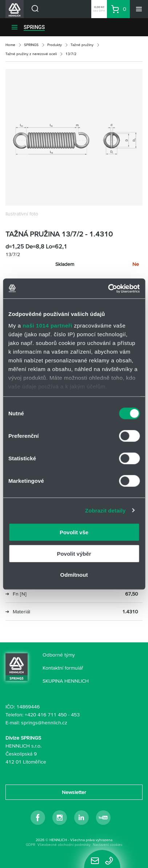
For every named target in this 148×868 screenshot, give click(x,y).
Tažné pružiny (82, 45)
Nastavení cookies (108, 845)
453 (75, 715)
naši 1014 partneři (47, 325)
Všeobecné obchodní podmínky (64, 845)
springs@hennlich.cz (44, 723)
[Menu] (139, 9)
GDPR (31, 845)
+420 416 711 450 (46, 715)
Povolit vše (74, 532)
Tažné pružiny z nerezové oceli (31, 54)
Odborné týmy (59, 655)
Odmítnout (74, 575)
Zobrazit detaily (105, 510)
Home (10, 45)
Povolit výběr (74, 553)
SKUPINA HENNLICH (66, 681)
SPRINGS (34, 27)
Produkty (55, 45)
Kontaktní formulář (63, 668)
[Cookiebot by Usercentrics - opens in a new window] (108, 288)
